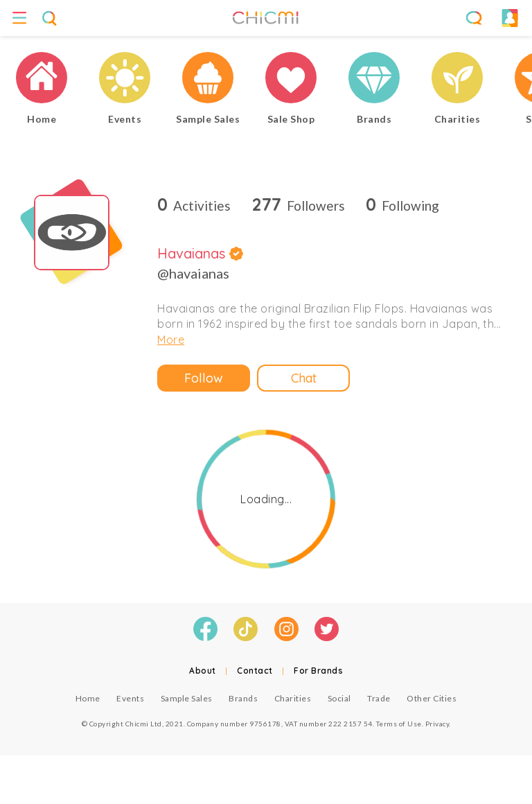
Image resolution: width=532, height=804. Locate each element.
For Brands (318, 671)
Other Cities (432, 698)
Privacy (437, 724)
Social (339, 698)
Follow (204, 378)
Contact (255, 671)
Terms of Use (399, 724)
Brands (243, 698)
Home (88, 698)
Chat (304, 378)
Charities (293, 698)
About (203, 671)
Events (130, 698)
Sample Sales (187, 698)
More (171, 340)
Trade (379, 698)
